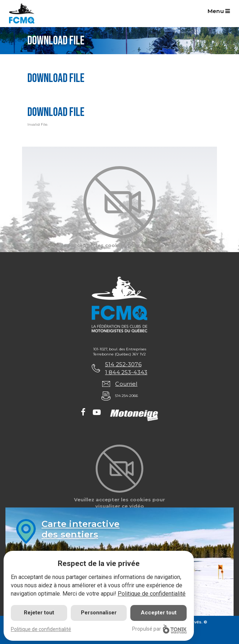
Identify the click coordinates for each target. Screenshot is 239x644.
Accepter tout (159, 613)
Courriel (126, 384)
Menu (219, 11)
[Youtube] (97, 413)
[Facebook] (83, 413)
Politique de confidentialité (152, 594)
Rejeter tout (39, 613)
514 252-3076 (123, 364)
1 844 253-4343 (126, 372)
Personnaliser (99, 613)
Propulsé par (159, 629)
